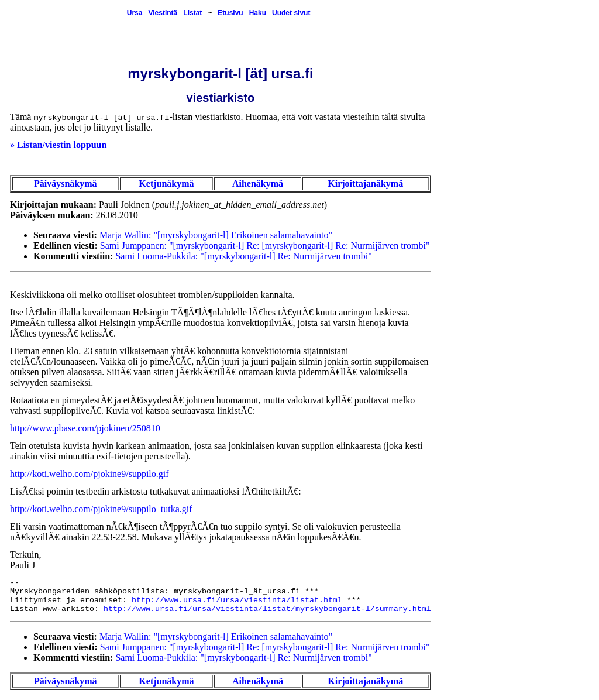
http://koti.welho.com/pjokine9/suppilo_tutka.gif (101, 509)
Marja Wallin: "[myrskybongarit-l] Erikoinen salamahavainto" (216, 235)
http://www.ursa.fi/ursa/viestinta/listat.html (237, 600)
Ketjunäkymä (166, 183)
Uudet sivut (291, 13)
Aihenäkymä (258, 183)
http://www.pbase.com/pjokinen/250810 (85, 428)
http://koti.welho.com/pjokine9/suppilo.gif (89, 474)
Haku (258, 13)
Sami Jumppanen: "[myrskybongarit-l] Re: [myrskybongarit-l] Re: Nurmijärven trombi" (265, 246)
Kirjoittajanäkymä (365, 183)
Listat (192, 13)
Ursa (135, 13)
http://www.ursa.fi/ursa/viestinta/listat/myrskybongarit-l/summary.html (267, 609)
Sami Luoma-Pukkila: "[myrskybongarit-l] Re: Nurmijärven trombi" (243, 256)
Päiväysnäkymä (66, 183)
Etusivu (230, 13)
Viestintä (163, 13)
